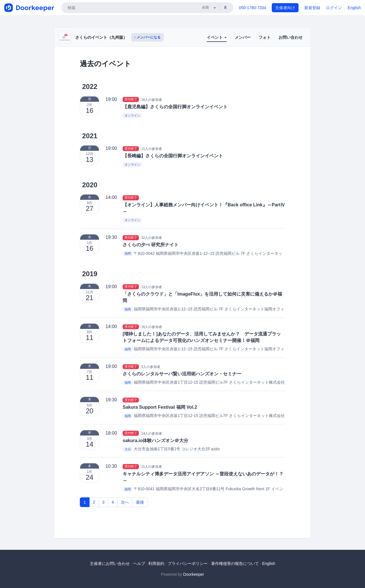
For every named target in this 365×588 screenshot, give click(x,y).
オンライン (132, 115)
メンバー (243, 37)
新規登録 (312, 8)
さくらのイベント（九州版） (101, 37)
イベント (217, 37)
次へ (125, 502)
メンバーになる (147, 37)
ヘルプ (139, 563)
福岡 (128, 254)
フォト (265, 37)
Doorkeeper (193, 574)
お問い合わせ (291, 37)
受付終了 (131, 99)
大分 (128, 449)
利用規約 (156, 563)
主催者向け (285, 8)
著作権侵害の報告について (235, 563)
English (354, 8)
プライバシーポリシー (188, 563)
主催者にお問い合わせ (110, 563)
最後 (140, 502)
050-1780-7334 (253, 8)
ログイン (334, 8)
